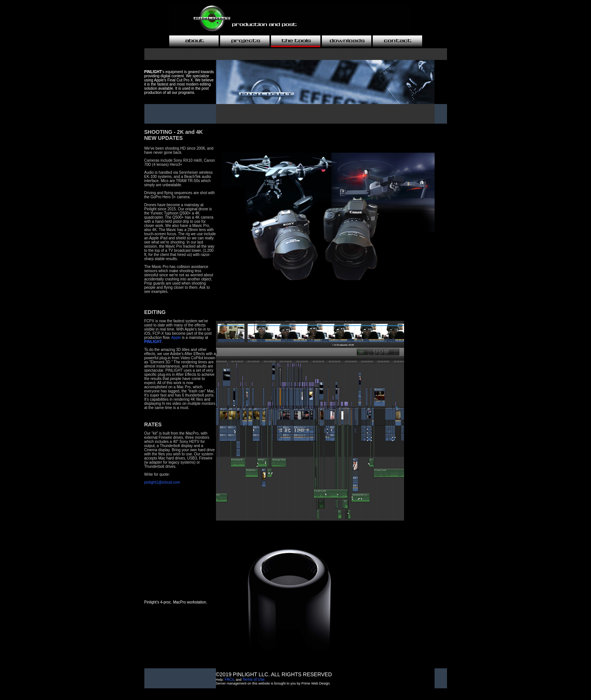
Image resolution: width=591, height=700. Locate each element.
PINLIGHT (153, 342)
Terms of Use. (254, 679)
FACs (229, 679)
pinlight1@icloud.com (162, 482)
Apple (176, 338)
